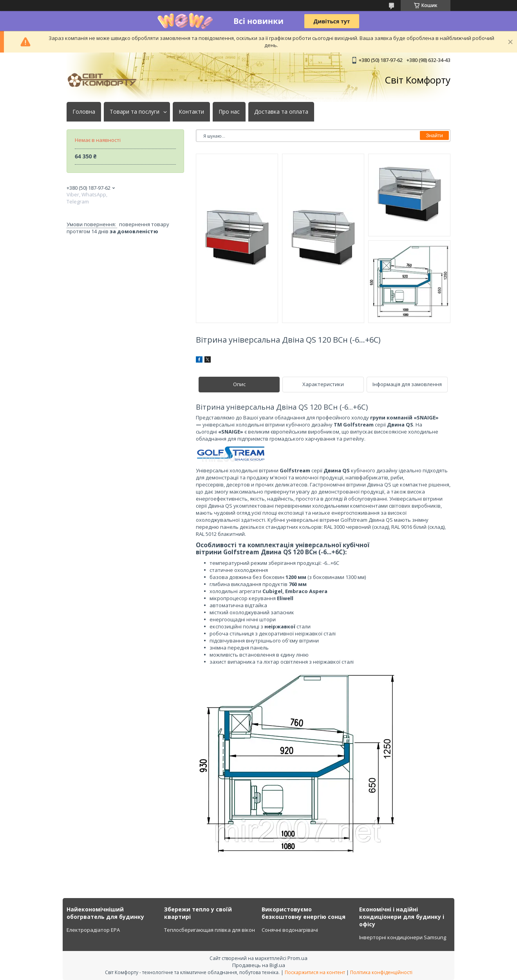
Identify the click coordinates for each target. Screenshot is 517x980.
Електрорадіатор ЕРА (93, 930)
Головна (84, 112)
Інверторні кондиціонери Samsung (403, 937)
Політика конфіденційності (381, 972)
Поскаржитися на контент (315, 972)
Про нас (229, 112)
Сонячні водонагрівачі (290, 930)
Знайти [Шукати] (434, 135)
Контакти (191, 112)
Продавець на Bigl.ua (259, 965)
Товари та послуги (135, 112)
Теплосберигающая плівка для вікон (210, 930)
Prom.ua (297, 958)
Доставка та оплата (281, 112)
